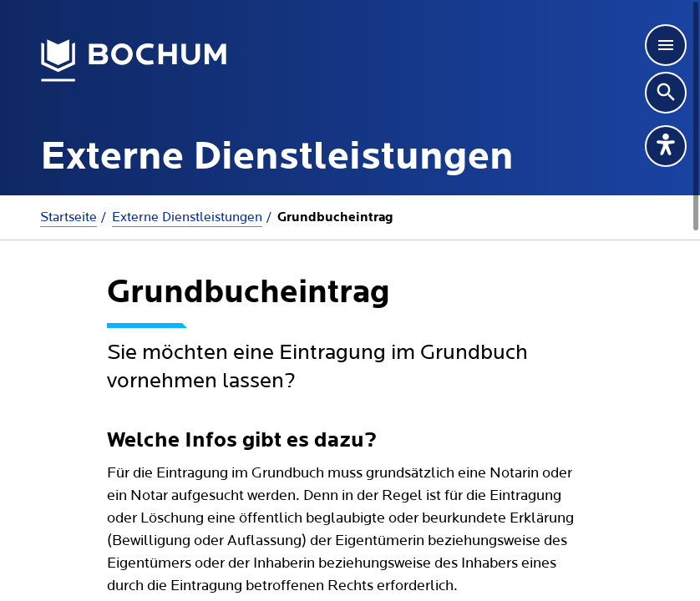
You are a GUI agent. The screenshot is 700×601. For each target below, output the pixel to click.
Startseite (68, 217)
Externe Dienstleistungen (187, 217)
